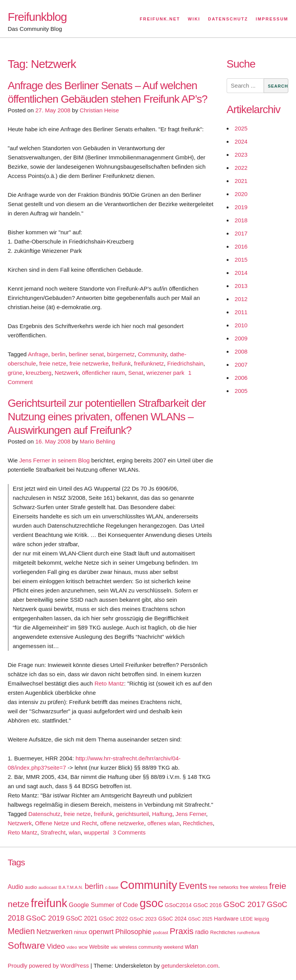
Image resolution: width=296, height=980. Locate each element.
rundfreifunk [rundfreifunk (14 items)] (248, 933)
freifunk (121, 363)
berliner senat (86, 354)
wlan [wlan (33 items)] (192, 947)
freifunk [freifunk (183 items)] (49, 903)
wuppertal (97, 832)
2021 (241, 181)
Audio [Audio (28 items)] (15, 887)
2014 (241, 273)
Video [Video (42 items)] (56, 946)
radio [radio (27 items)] (202, 932)
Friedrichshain (185, 363)
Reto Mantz (109, 683)
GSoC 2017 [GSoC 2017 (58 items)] (244, 904)
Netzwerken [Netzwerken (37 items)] (55, 932)
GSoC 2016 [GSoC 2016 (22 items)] (208, 905)
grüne (15, 373)
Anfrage (38, 354)
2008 (241, 351)
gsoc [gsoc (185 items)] (151, 903)
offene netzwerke (122, 823)
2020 (241, 194)
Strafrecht (53, 832)
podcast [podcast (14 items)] (161, 933)
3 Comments (129, 832)
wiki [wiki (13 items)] (114, 947)
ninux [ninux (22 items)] (81, 932)
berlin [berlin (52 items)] (94, 886)
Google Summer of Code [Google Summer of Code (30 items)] (103, 905)
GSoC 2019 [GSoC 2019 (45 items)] (45, 918)
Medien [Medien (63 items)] (21, 931)
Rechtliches (198, 823)
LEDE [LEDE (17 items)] (246, 919)
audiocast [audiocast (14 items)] (48, 887)
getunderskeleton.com (190, 966)
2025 (241, 128)
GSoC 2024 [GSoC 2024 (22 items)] (172, 919)
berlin (58, 354)
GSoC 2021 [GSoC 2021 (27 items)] (82, 918)
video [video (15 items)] (71, 947)
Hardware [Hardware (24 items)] (226, 919)
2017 (241, 233)
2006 (241, 378)
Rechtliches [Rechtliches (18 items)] (223, 932)
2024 (241, 141)
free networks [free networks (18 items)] (224, 887)
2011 (241, 312)
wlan (75, 832)
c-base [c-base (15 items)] (112, 887)
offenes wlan (163, 823)
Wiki (194, 19)
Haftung (162, 814)
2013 (241, 286)
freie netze (53, 363)
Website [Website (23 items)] (99, 947)
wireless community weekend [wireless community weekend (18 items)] (151, 947)
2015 (241, 260)
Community (152, 354)
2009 (241, 338)
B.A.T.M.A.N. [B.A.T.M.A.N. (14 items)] (71, 887)
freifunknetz (149, 363)
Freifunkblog (37, 17)
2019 (241, 207)
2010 (241, 325)
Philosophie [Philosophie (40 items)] (133, 932)
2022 (241, 168)
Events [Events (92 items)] (193, 886)
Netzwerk (67, 373)
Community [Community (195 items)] (148, 885)
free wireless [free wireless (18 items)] (254, 887)
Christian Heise (99, 110)
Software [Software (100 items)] (26, 945)
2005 (241, 391)
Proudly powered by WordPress (48, 966)
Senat (135, 373)
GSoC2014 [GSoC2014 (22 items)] (178, 905)
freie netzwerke (89, 363)
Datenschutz (228, 19)
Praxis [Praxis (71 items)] (182, 931)
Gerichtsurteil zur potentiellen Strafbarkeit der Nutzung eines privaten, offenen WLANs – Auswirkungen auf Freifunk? (107, 417)
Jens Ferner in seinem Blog (55, 460)
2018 (241, 220)
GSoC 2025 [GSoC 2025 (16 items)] (200, 919)
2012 (241, 299)
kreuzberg (39, 373)
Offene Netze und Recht (66, 823)
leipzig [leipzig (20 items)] (262, 919)
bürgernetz (121, 354)
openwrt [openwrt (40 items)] (101, 932)
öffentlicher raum (103, 373)
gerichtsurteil (132, 814)
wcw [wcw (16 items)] (83, 947)
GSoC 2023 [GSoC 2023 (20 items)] (143, 919)
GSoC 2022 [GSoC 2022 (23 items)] (114, 919)
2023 (241, 155)
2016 (241, 246)
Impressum (272, 19)
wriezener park (165, 373)
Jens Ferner (191, 814)
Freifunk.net (160, 19)
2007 (241, 365)
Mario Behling (98, 441)
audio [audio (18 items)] (31, 887)
